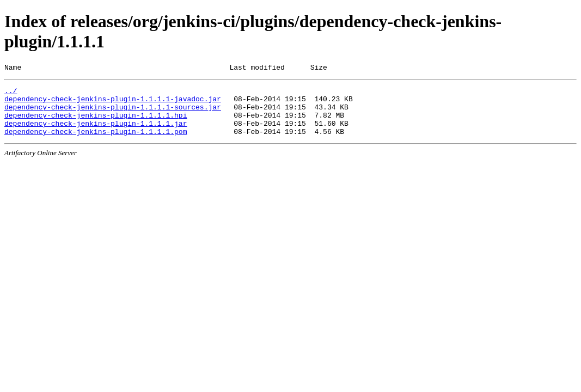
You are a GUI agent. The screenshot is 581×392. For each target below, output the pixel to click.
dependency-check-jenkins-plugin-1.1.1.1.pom (96, 143)
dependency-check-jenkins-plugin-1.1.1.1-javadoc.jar (113, 103)
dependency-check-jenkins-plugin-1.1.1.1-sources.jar (113, 113)
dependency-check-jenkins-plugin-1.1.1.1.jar (96, 133)
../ (11, 94)
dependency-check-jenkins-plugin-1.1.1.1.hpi (96, 123)
